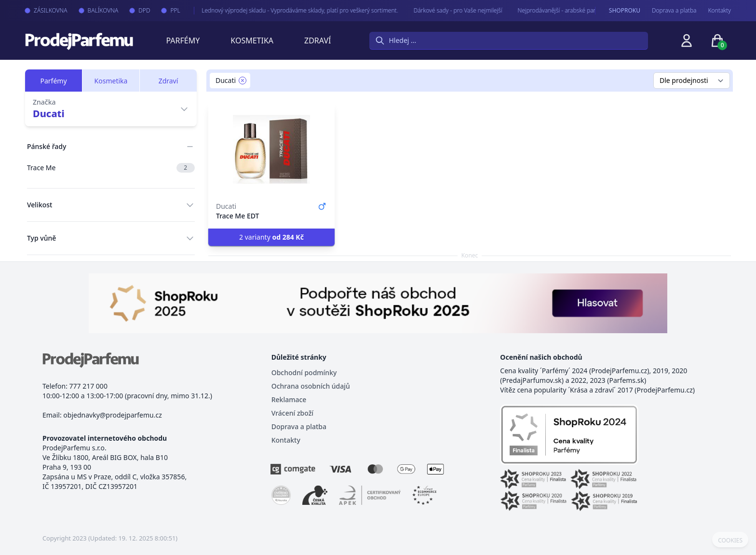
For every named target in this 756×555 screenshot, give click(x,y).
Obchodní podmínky (304, 372)
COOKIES (730, 541)
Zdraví (317, 41)
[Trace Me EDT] (271, 149)
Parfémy (183, 41)
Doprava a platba (674, 11)
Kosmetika (252, 41)
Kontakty (720, 11)
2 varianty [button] (271, 237)
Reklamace (289, 399)
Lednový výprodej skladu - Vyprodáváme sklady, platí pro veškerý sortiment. (293, 10)
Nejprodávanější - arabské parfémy (556, 10)
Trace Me (111, 168)
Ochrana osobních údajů (311, 386)
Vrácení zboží (292, 413)
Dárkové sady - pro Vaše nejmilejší (450, 10)
